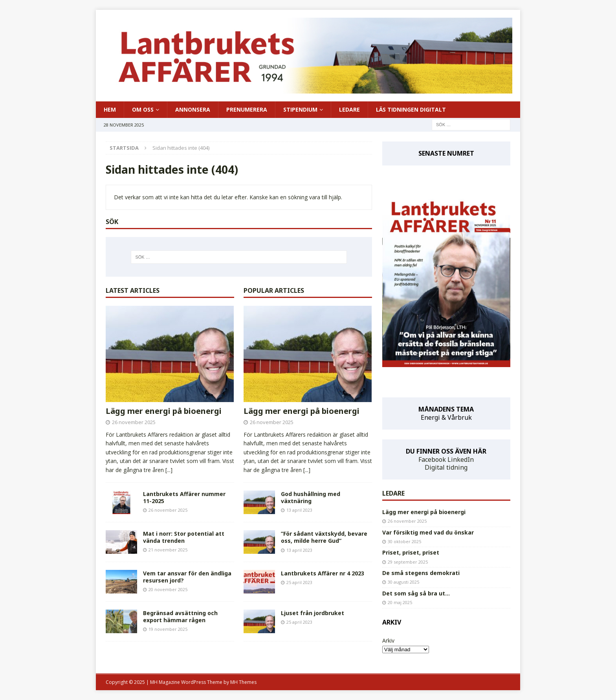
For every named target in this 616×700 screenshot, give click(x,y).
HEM (110, 109)
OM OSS (143, 109)
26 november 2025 (134, 422)
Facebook (432, 459)
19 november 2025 (168, 629)
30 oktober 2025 (404, 541)
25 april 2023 (299, 582)
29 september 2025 (408, 562)
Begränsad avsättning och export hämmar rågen (180, 616)
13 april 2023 (299, 510)
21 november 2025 (168, 550)
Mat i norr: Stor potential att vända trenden (184, 537)
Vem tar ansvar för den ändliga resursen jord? (187, 577)
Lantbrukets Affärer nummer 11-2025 (184, 497)
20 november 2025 (168, 589)
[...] (169, 470)
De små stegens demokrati (421, 573)
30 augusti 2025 (403, 582)
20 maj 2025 (400, 602)
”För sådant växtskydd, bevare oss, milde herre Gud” (324, 537)
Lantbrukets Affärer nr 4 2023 (323, 573)
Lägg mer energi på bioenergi (164, 411)
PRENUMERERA (247, 109)
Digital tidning (446, 467)
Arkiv (388, 640)
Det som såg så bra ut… (416, 593)
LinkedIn (461, 459)
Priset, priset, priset (411, 552)
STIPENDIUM (300, 109)
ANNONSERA (193, 109)
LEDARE (349, 109)
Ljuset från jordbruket (313, 613)
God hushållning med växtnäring (311, 497)
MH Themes (243, 682)
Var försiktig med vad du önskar (428, 532)
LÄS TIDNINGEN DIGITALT (411, 109)
